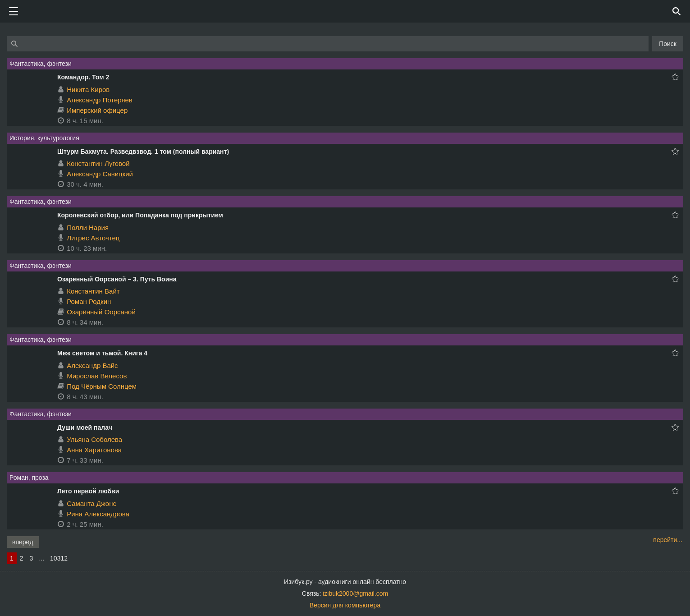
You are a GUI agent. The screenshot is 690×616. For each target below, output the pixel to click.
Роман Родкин (89, 301)
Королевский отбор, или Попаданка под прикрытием (140, 215)
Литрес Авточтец (93, 238)
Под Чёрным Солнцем (102, 386)
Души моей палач (85, 428)
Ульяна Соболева (94, 439)
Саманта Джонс (91, 503)
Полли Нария (88, 228)
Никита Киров (88, 90)
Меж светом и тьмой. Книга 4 (102, 353)
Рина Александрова (98, 514)
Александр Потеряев (100, 100)
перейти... (668, 540)
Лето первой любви (88, 491)
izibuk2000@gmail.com (355, 593)
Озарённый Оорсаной (101, 312)
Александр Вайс (92, 365)
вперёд (23, 542)
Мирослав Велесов (97, 376)
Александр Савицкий (100, 174)
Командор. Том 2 (83, 77)
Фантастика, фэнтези (41, 64)
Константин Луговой (98, 163)
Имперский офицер (97, 110)
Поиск (668, 44)
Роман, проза (29, 478)
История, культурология (44, 138)
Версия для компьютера (345, 605)
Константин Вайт (93, 291)
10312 (59, 558)
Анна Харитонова (94, 450)
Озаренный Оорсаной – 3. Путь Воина (117, 279)
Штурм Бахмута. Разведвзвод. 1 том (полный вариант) (143, 152)
